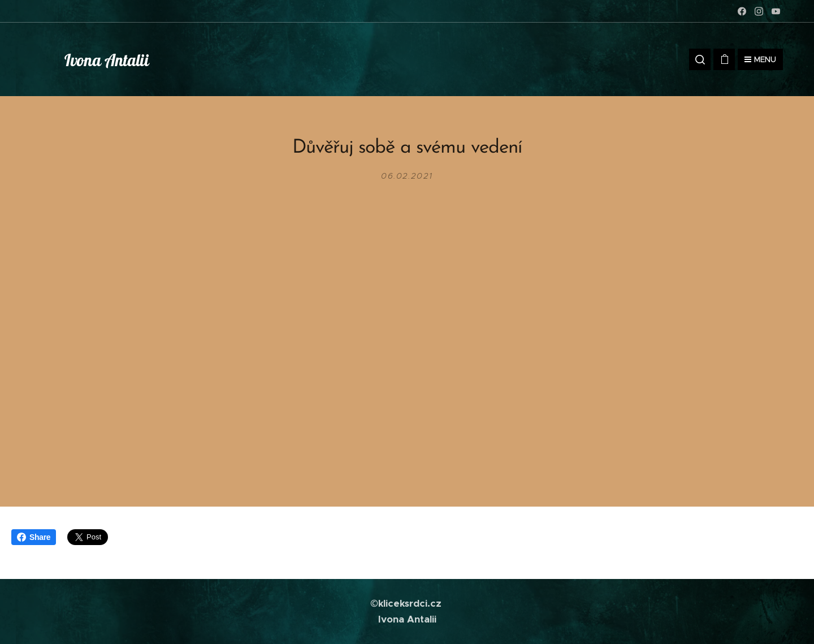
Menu (760, 59)
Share (34, 537)
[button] (700, 59)
